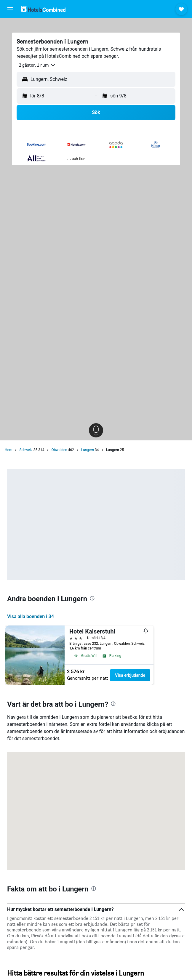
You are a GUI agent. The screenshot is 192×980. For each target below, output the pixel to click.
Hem (8, 450)
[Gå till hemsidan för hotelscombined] (43, 9)
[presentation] (92, 598)
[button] (10, 9)
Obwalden (59, 450)
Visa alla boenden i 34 (31, 616)
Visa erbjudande (130, 675)
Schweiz (26, 450)
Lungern (88, 450)
